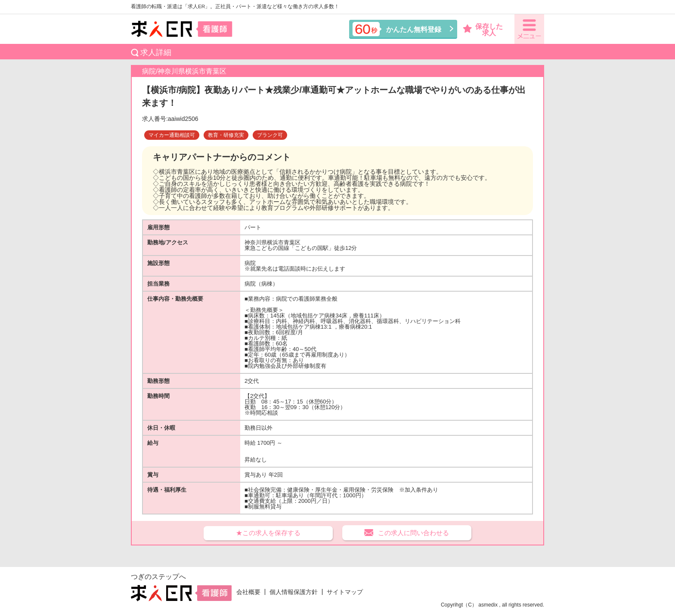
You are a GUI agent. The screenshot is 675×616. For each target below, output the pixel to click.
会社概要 (248, 592)
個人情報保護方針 (294, 592)
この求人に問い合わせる (413, 533)
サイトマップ (345, 592)
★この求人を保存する (268, 533)
